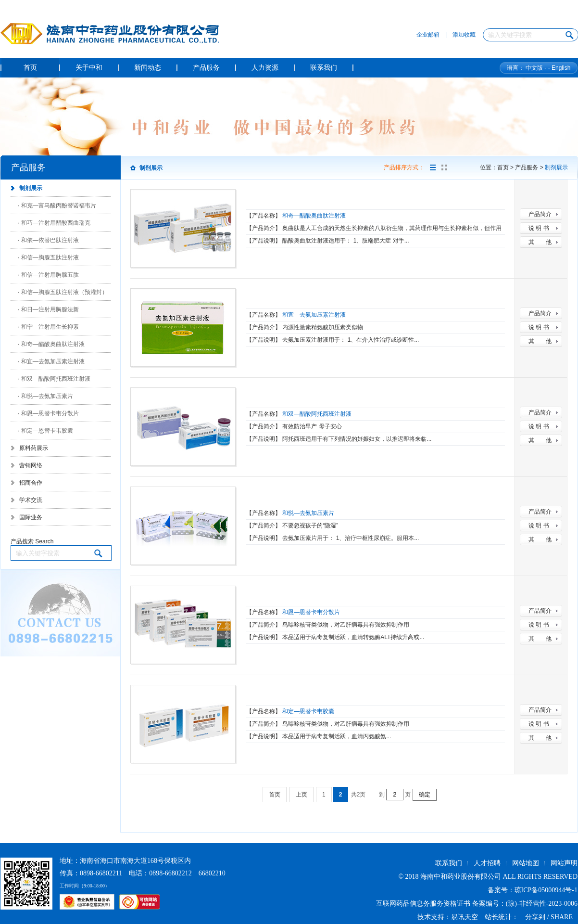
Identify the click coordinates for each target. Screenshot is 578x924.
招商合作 (31, 483)
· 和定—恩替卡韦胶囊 (45, 431)
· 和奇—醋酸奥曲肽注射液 (51, 344)
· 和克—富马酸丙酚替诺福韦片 (57, 205)
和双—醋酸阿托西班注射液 (317, 414)
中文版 (534, 68)
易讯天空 (465, 917)
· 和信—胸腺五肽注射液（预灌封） (63, 292)
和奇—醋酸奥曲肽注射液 (314, 216)
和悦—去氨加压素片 (308, 513)
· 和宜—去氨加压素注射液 (51, 361)
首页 (275, 795)
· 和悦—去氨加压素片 (45, 396)
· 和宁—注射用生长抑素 (48, 327)
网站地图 (526, 863)
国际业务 (31, 517)
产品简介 (540, 214)
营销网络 (31, 465)
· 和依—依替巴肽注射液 (48, 240)
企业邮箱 (428, 35)
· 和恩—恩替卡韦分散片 (48, 413)
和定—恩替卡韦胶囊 (308, 711)
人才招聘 (487, 863)
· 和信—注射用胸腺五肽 (48, 275)
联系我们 (449, 863)
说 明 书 (539, 228)
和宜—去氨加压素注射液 (314, 315)
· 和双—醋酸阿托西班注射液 (54, 379)
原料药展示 (34, 448)
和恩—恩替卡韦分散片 (311, 612)
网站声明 (564, 863)
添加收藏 (464, 35)
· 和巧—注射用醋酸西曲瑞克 (54, 223)
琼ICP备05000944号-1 (546, 890)
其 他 (540, 242)
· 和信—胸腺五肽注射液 (48, 257)
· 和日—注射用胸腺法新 (48, 309)
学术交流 (31, 500)
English (561, 68)
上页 (302, 795)
